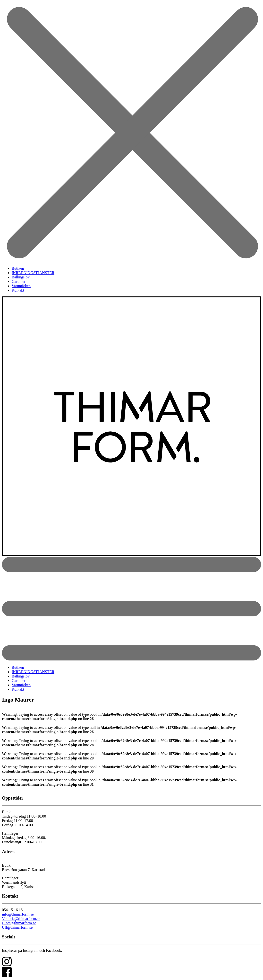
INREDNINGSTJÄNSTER (33, 273)
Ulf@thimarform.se (17, 927)
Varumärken (21, 286)
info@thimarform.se (18, 914)
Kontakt (18, 290)
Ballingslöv (21, 277)
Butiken (18, 268)
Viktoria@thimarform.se (21, 919)
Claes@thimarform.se (19, 923)
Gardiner (19, 281)
